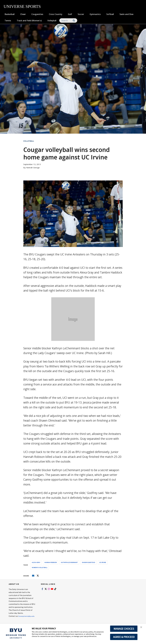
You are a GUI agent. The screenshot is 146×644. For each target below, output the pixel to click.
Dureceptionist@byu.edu (19, 619)
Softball (110, 14)
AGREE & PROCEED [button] (124, 637)
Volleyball (52, 21)
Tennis (8, 21)
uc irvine (103, 562)
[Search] (68, 20)
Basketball (10, 14)
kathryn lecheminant (69, 562)
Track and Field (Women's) (29, 21)
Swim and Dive (126, 14)
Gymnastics (95, 14)
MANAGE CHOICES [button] (124, 629)
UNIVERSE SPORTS (22, 6)
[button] (142, 628)
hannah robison (51, 562)
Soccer (81, 14)
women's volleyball (40, 567)
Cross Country (56, 14)
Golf (70, 14)
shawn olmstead (89, 562)
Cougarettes (37, 14)
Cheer (23, 14)
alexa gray (36, 562)
